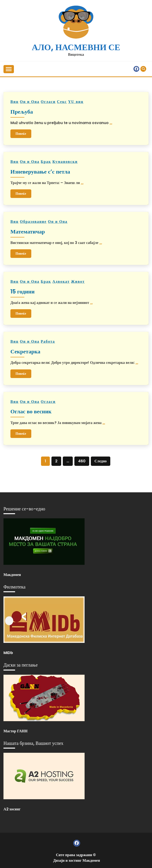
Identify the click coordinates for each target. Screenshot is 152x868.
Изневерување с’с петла (40, 172)
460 (82, 461)
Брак (46, 162)
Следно (101, 461)
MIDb (8, 653)
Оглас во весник (31, 411)
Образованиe (33, 222)
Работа (48, 341)
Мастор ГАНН (16, 731)
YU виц (76, 102)
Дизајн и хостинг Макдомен (77, 860)
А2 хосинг (12, 809)
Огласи (48, 102)
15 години (22, 291)
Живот (78, 281)
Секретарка (25, 351)
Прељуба (22, 112)
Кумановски (65, 162)
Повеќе (21, 134)
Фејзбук (136, 69)
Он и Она (30, 102)
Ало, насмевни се (76, 47)
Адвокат (61, 281)
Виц (14, 102)
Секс (62, 102)
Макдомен (12, 575)
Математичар (28, 232)
